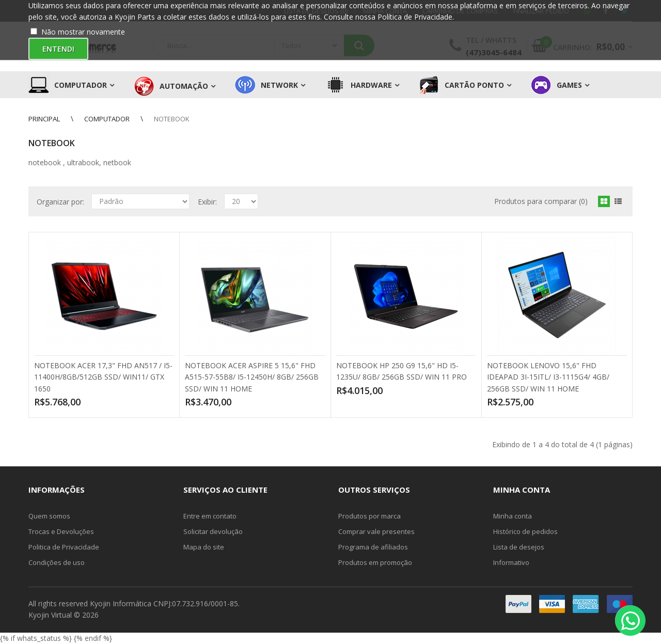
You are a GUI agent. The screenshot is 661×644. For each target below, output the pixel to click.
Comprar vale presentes (376, 531)
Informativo (511, 562)
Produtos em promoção (375, 562)
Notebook (172, 119)
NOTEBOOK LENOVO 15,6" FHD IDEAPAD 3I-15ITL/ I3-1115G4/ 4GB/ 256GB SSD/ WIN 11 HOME (548, 377)
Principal (44, 119)
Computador (107, 119)
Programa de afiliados (373, 547)
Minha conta (513, 516)
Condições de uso (57, 562)
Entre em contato (210, 516)
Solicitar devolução (213, 531)
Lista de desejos (519, 547)
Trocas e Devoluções (61, 531)
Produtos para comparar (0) (541, 201)
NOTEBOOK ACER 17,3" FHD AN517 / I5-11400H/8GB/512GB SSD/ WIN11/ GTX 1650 (103, 377)
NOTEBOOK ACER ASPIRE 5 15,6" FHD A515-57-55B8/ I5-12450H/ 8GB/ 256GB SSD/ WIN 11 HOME (252, 377)
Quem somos (49, 516)
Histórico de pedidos (525, 531)
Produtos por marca (369, 516)
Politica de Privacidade (64, 547)
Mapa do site (204, 547)
